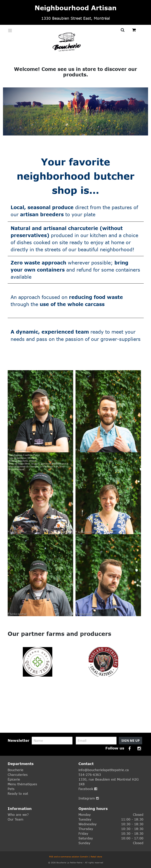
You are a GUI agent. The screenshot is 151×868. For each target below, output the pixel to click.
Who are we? (18, 815)
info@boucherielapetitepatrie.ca (104, 770)
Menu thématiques (22, 784)
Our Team (16, 819)
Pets (11, 789)
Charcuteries (18, 775)
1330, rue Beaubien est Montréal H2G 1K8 (109, 782)
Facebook (88, 789)
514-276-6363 (90, 775)
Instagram (89, 798)
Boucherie (16, 770)
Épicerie (14, 779)
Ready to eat (18, 794)
